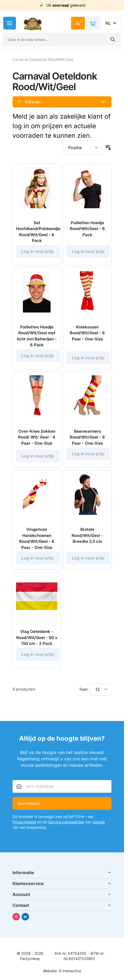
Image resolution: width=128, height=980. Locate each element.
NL (111, 23)
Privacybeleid (24, 822)
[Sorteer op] (82, 148)
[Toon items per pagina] (101, 689)
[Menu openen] (10, 23)
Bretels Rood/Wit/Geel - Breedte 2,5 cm (87, 535)
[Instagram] (16, 917)
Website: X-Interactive (62, 971)
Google (99, 822)
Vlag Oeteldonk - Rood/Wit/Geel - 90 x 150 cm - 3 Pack (37, 637)
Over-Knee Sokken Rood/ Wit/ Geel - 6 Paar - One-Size (37, 437)
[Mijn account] (78, 23)
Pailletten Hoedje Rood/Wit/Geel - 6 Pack (87, 229)
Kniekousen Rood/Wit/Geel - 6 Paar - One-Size (87, 333)
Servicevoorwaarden (66, 822)
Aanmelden (29, 803)
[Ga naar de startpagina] (33, 23)
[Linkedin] (25, 917)
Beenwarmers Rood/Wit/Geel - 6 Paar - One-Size (87, 437)
